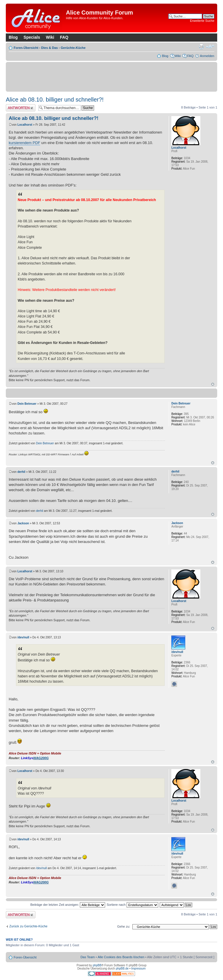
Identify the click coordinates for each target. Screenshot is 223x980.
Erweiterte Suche (202, 21)
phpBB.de (122, 969)
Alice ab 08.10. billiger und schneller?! (55, 100)
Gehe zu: (124, 926)
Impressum (138, 969)
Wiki (50, 37)
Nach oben (213, 384)
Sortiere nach (132, 905)
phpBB (97, 965)
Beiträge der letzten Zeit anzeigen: (68, 905)
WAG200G (41, 758)
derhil (21, 472)
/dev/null (23, 637)
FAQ (64, 37)
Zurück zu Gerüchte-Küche (28, 926)
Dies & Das (50, 48)
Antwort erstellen (21, 108)
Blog (13, 37)
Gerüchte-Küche (73, 48)
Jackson (23, 523)
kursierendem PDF (24, 143)
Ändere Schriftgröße (210, 47)
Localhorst (25, 125)
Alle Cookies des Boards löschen (121, 957)
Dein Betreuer (27, 404)
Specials (32, 37)
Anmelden (207, 56)
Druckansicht (201, 47)
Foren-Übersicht (26, 48)
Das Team (88, 957)
